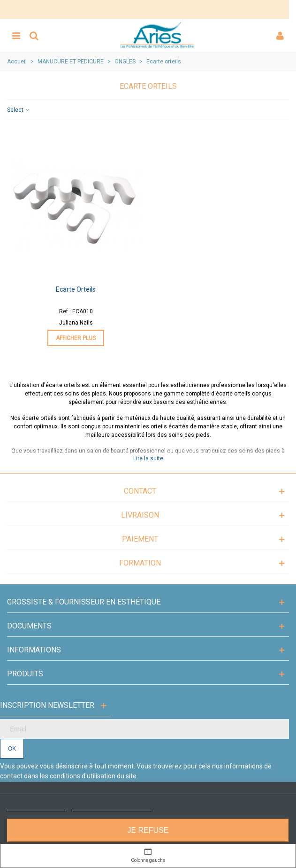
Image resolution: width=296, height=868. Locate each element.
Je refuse (148, 830)
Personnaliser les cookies (112, 807)
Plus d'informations (37, 807)
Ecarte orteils (76, 289)
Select (19, 110)
